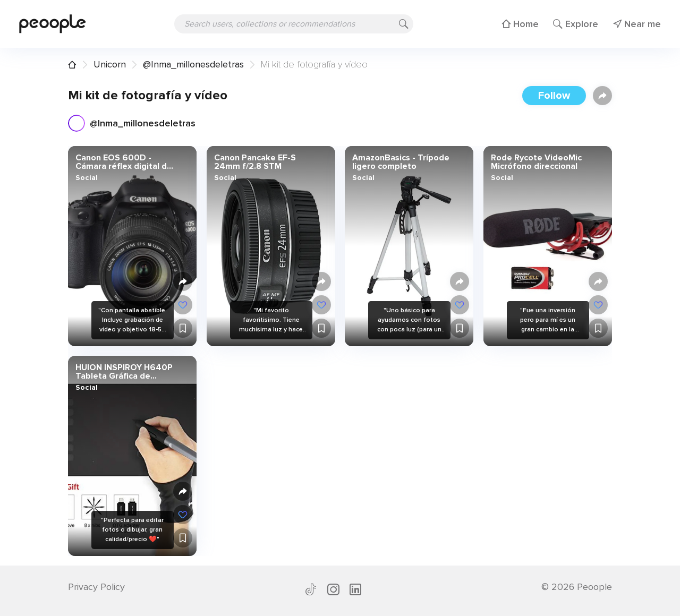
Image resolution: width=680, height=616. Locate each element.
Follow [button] (554, 96)
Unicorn (110, 64)
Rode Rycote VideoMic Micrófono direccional (536, 162)
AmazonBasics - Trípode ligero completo (401, 162)
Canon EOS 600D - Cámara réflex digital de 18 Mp (124, 162)
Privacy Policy (96, 587)
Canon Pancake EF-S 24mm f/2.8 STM (254, 162)
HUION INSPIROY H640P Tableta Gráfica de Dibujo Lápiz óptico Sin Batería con (124, 372)
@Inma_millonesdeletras (193, 64)
